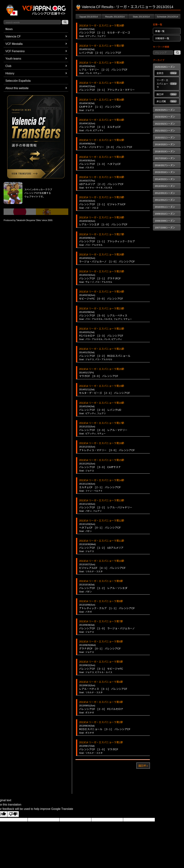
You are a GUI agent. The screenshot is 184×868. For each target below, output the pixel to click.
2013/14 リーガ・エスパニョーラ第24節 (102, 291)
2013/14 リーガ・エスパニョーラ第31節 (102, 157)
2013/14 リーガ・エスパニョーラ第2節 (101, 722)
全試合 (167, 73)
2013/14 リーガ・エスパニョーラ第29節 (102, 197)
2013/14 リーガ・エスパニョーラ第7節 (101, 621)
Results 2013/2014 (115, 16)
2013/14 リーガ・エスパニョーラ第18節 (102, 403)
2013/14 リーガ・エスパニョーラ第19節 (102, 386)
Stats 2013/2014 (141, 16)
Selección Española (18, 80)
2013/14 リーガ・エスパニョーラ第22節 (102, 329)
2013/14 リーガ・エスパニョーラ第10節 (102, 561)
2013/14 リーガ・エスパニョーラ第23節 (102, 308)
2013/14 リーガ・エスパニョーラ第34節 (102, 100)
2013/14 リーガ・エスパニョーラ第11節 (102, 541)
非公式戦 (167, 101)
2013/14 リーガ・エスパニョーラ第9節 (101, 581)
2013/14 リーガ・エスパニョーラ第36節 (102, 62)
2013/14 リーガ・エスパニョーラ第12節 (102, 520)
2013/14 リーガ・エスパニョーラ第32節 (102, 140)
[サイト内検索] (65, 22)
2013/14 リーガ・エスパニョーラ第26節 (102, 254)
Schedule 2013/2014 (168, 16)
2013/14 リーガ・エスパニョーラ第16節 (102, 443)
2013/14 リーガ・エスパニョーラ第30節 (102, 177)
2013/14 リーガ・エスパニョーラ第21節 (102, 349)
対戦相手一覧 (162, 38)
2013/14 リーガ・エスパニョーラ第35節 (102, 83)
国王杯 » (143, 766)
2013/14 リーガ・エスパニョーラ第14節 (102, 480)
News (9, 29)
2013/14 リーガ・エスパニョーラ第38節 (102, 25)
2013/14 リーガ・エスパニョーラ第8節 (101, 601)
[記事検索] (177, 53)
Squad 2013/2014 (89, 16)
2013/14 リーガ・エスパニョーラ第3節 (101, 702)
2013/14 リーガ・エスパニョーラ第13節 (102, 500)
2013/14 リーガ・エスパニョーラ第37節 (102, 46)
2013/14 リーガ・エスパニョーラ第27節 (102, 234)
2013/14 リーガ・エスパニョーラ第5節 (101, 662)
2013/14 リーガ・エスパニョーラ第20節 (102, 369)
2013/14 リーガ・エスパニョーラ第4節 (101, 682)
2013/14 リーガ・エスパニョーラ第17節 (102, 423)
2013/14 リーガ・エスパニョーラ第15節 (102, 460)
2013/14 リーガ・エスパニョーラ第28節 (102, 217)
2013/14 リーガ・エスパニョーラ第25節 (102, 271)
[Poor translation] (13, 814)
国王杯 (167, 94)
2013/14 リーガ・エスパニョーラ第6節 (101, 641)
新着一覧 (160, 31)
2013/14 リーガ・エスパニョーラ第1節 (101, 742)
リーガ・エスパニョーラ (167, 84)
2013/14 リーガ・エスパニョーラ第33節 (102, 120)
